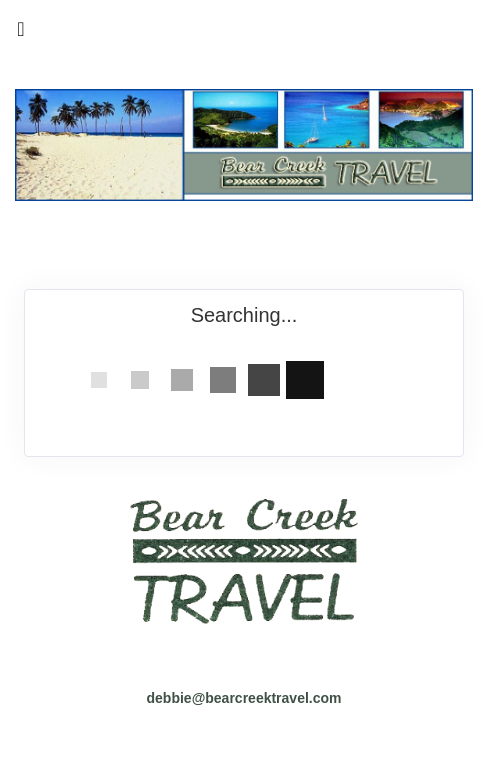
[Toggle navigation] (21, 34)
